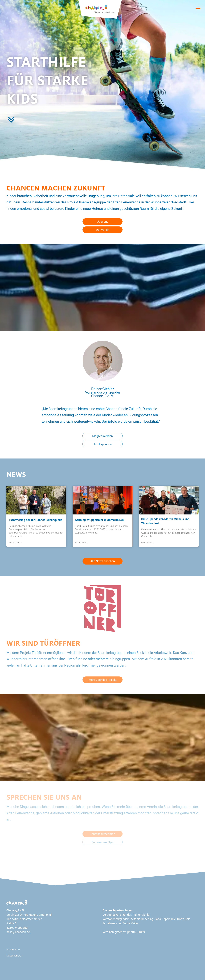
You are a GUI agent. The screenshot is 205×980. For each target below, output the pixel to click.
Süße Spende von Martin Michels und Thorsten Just (165, 521)
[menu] (198, 10)
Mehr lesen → (16, 543)
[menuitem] (11, 49)
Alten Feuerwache (126, 202)
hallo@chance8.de (18, 932)
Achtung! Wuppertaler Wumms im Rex (100, 520)
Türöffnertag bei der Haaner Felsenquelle (36, 520)
